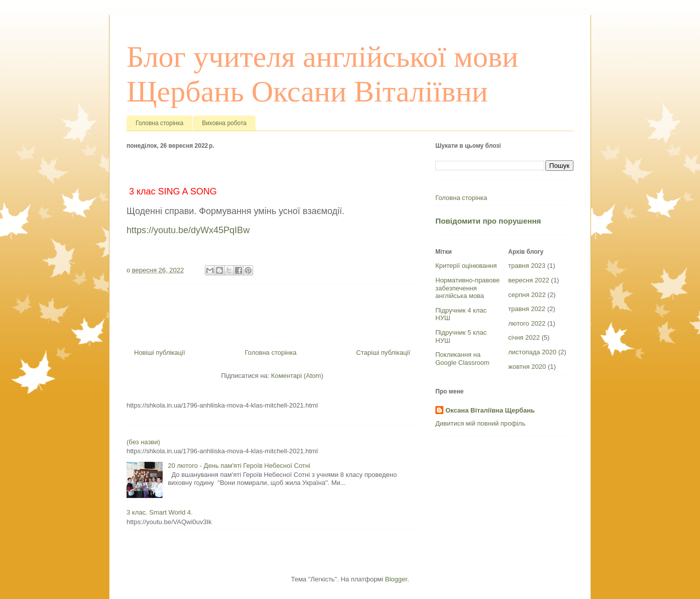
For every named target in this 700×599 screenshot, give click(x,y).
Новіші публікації (160, 353)
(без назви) (143, 442)
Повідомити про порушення (488, 221)
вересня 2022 (529, 280)
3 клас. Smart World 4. (160, 512)
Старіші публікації (383, 353)
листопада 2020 (532, 352)
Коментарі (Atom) (297, 376)
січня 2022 (524, 337)
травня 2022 (527, 309)
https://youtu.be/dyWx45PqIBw (188, 230)
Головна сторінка (159, 123)
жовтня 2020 (527, 367)
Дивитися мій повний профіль (480, 423)
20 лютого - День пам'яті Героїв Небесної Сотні (239, 466)
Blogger (396, 579)
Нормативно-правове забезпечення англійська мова (468, 288)
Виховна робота (224, 123)
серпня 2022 (527, 295)
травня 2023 (527, 266)
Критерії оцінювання (466, 266)
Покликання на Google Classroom (462, 359)
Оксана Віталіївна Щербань (490, 410)
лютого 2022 (527, 323)
